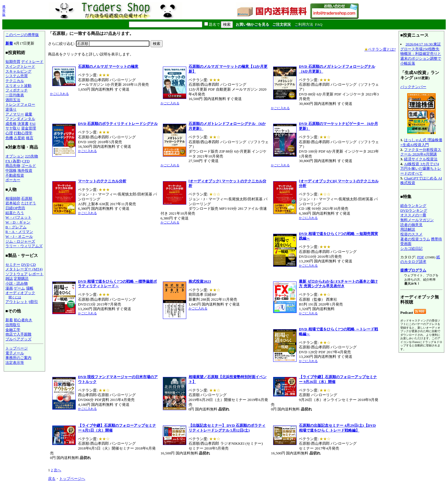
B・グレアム (16, 227)
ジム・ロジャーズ (20, 241)
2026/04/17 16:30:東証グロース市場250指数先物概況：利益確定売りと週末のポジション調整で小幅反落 (421, 54)
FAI (33, 124)
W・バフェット (18, 217)
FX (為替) (13, 161)
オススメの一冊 (413, 215)
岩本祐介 (13, 203)
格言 (30, 138)
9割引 (33, 302)
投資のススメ (411, 234)
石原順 (27, 198)
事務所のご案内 (18, 358)
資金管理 (29, 128)
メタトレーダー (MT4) (24, 269)
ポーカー (13, 180)
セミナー (13, 265)
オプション (15, 156)
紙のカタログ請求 (420, 260)
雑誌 (9, 279)
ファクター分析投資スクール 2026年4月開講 (421, 152)
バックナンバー (413, 87)
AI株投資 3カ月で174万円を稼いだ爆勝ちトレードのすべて (421, 169)
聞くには (15, 297)
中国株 (11, 170)
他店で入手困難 (18, 334)
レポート (36, 274)
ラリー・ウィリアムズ (24, 246)
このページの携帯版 (22, 35)
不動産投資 (15, 175)
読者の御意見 (411, 225)
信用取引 (13, 325)
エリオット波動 (18, 86)
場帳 (30, 288)
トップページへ (72, 479)
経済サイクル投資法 (421, 159)
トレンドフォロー (20, 104)
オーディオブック (20, 293)
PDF (421, 257)
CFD (26, 161)
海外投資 (25, 170)
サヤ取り (13, 128)
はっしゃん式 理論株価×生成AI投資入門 (421, 142)
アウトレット (17, 302)
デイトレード (32, 62)
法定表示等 (15, 363)
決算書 (23, 124)
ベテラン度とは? (380, 49)
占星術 (19, 138)
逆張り (11, 109)
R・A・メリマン (19, 232)
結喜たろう (15, 213)
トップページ (17, 348)
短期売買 (13, 62)
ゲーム (19, 288)
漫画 (9, 288)
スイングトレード (20, 66)
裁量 (29, 114)
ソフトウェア (17, 274)
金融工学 (13, 330)
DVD (25, 265)
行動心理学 (23, 133)
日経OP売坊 (15, 208)
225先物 (31, 156)
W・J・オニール (19, 236)
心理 (9, 133)
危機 (9, 138)
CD (33, 265)
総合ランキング (413, 206)
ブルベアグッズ (18, 339)
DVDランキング (414, 210)
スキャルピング (18, 71)
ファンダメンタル (20, 119)
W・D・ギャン (18, 222)
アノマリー (15, 114)
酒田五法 (13, 100)
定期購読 (21, 279)
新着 (9, 43)
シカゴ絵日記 (411, 249)
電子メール (15, 353)
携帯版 (4, 11)
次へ (57, 470)
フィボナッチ (17, 90)
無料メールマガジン (417, 220)
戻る (52, 479)
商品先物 (13, 166)
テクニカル (15, 81)
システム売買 (17, 76)
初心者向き (23, 320)
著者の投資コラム (415, 239)
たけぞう (29, 203)
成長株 (11, 124)
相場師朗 (13, 198)
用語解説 (408, 229)
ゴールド (29, 166)
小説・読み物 (17, 283)
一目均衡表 (15, 95)
